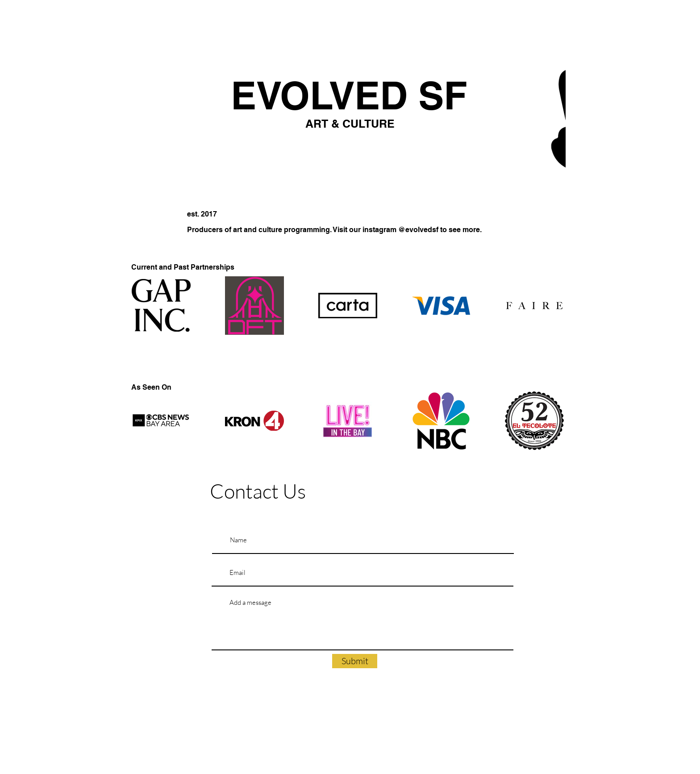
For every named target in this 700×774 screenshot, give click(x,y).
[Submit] (355, 661)
